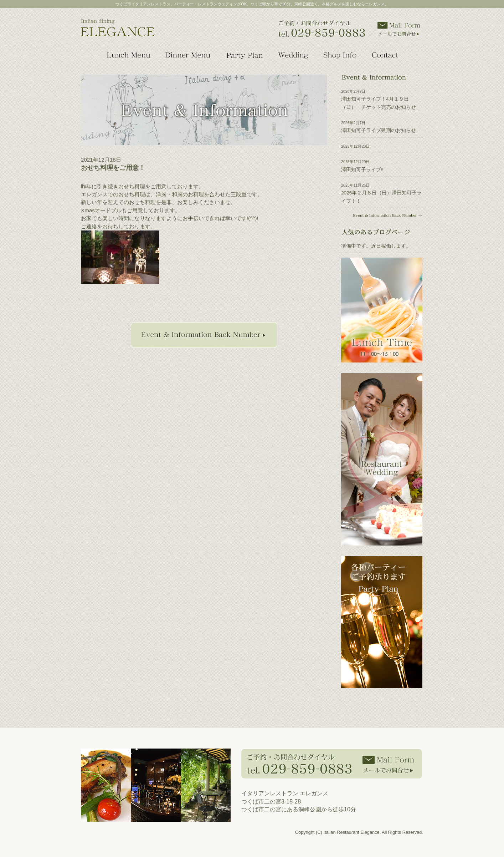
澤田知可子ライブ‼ (362, 170)
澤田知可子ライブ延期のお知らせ (379, 130)
